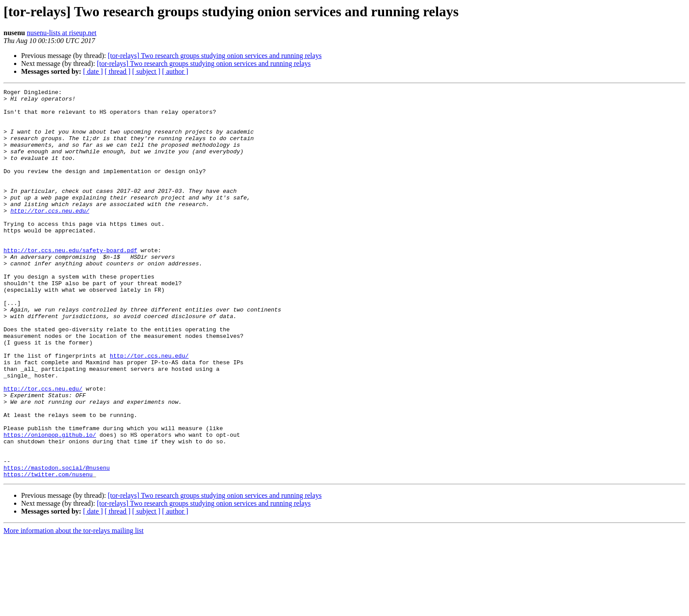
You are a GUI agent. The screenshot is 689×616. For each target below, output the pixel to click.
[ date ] (93, 71)
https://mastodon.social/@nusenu (57, 544)
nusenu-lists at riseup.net (62, 33)
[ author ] (175, 71)
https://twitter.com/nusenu (48, 552)
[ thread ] (118, 71)
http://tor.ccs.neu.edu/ (50, 236)
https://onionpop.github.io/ (50, 504)
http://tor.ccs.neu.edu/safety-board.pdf (70, 283)
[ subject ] (146, 71)
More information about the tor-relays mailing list (74, 608)
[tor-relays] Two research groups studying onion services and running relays (215, 56)
